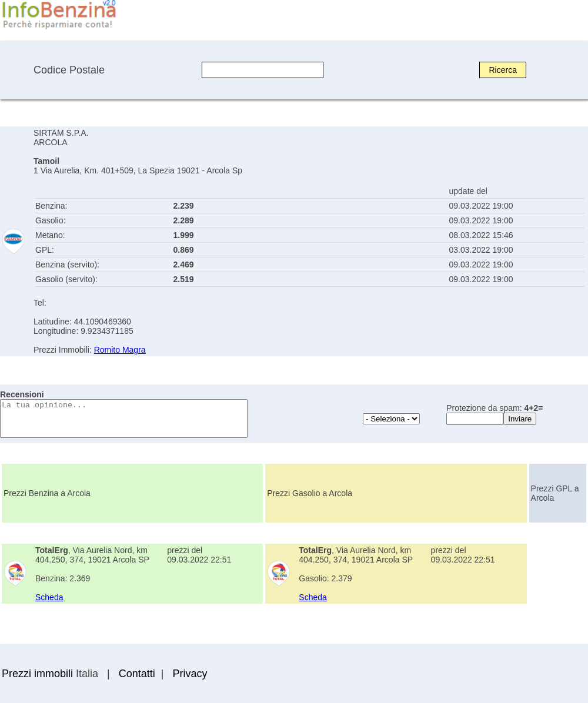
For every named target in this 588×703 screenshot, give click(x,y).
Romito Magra (120, 350)
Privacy (190, 674)
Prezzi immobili (37, 674)
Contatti (137, 674)
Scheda (49, 597)
